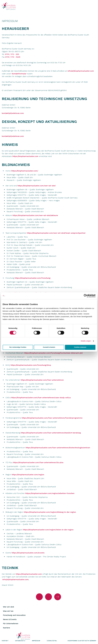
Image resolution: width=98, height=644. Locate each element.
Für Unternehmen (11, 623)
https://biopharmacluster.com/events (28, 553)
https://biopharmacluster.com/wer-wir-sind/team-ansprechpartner (56, 233)
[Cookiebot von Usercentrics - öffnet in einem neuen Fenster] (85, 296)
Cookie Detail (52, 641)
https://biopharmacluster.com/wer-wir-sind (37, 186)
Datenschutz (20, 641)
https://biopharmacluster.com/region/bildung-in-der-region (50, 512)
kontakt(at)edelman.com (13, 113)
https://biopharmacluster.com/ (25, 171)
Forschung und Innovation (14, 615)
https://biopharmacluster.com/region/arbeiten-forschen (50, 493)
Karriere (7, 628)
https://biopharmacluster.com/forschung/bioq (31, 365)
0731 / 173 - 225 (12, 54)
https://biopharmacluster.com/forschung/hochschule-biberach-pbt (53, 353)
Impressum (36, 641)
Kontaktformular (19, 74)
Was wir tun (8, 611)
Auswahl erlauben (49, 347)
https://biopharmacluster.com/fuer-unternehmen (42, 380)
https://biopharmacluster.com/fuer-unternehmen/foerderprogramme (52, 418)
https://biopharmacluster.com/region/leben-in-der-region (48, 530)
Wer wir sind (8, 607)
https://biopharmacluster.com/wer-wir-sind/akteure (35, 215)
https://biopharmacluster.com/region (28, 475)
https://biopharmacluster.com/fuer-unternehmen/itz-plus (38, 462)
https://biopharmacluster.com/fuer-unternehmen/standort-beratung (51, 433)
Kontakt (5, 641)
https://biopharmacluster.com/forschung (33, 278)
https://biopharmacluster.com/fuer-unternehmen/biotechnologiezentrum (58, 448)
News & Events (10, 619)
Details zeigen (86, 341)
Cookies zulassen (80, 347)
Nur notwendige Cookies (18, 347)
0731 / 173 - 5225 (13, 57)
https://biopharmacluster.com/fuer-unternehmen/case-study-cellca (41, 398)
